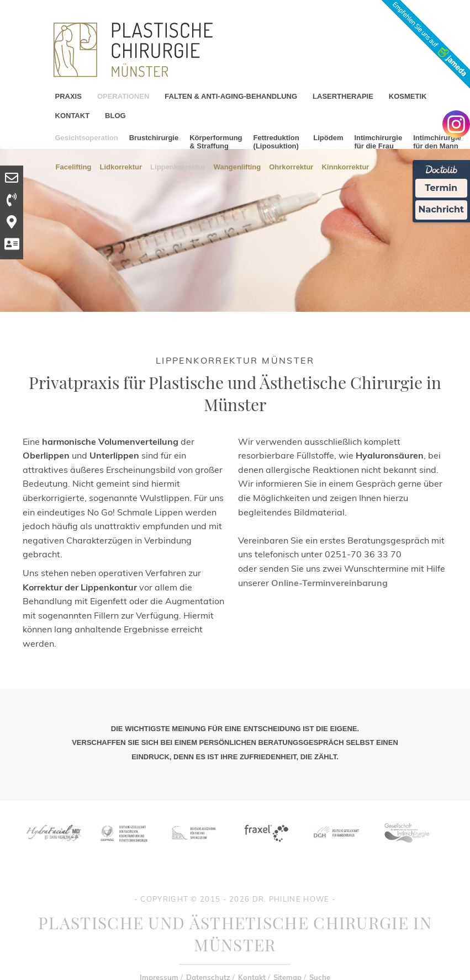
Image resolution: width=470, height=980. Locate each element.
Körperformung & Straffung (216, 142)
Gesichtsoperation (87, 138)
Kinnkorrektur (345, 166)
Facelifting (74, 166)
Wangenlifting (237, 166)
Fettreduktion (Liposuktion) (276, 142)
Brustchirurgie (154, 138)
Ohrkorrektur (291, 166)
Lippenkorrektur (178, 166)
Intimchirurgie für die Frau (378, 142)
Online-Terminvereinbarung (329, 583)
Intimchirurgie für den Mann (437, 142)
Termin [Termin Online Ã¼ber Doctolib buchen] (442, 188)
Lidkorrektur (121, 166)
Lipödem (328, 138)
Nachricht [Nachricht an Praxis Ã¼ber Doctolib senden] (441, 209)
